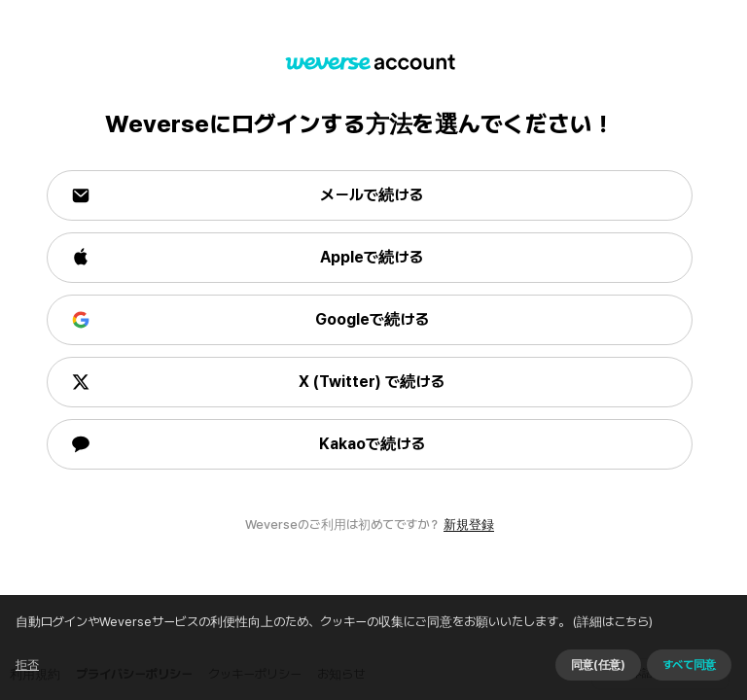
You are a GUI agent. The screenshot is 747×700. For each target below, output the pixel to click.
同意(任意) (654, 660)
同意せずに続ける (537, 660)
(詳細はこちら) (208, 683)
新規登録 (469, 525)
